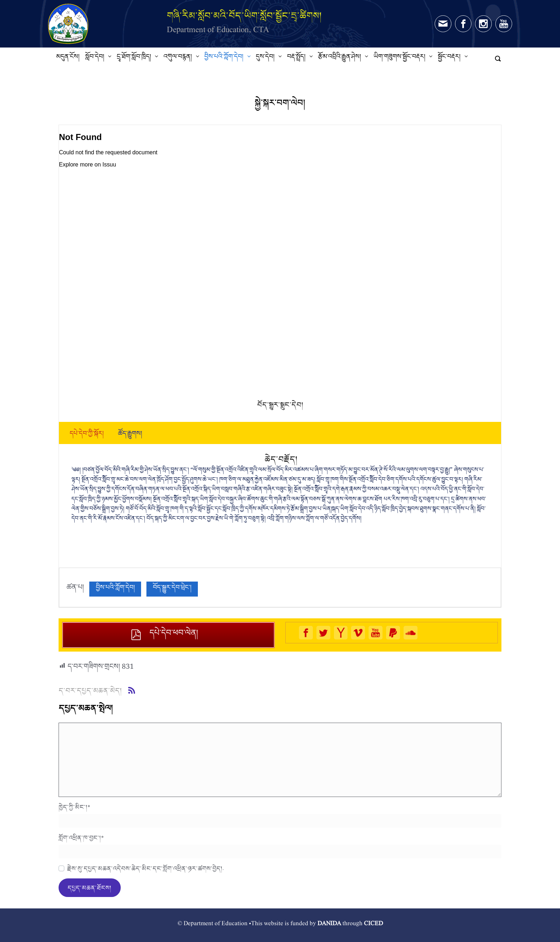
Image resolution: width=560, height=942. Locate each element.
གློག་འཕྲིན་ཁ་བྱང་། (81, 838)
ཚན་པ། (75, 589)
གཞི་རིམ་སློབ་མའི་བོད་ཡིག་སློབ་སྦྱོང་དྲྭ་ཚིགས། (244, 16)
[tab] (87, 435)
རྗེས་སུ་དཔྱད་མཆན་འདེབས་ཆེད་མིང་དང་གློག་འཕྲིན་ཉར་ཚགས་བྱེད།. (146, 868)
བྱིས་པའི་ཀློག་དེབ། (115, 589)
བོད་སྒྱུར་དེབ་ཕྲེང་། (172, 589)
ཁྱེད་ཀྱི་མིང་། (74, 807)
